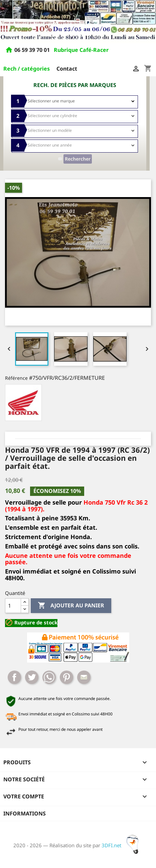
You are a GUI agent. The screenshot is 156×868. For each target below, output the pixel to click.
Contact (67, 69)
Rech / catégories (27, 69)
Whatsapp (49, 677)
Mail (84, 677)
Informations (25, 813)
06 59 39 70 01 (33, 50)
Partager (14, 677)
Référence (16, 378)
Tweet (32, 677)
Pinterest (66, 677)
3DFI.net (122, 845)
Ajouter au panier (71, 606)
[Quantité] (13, 606)
